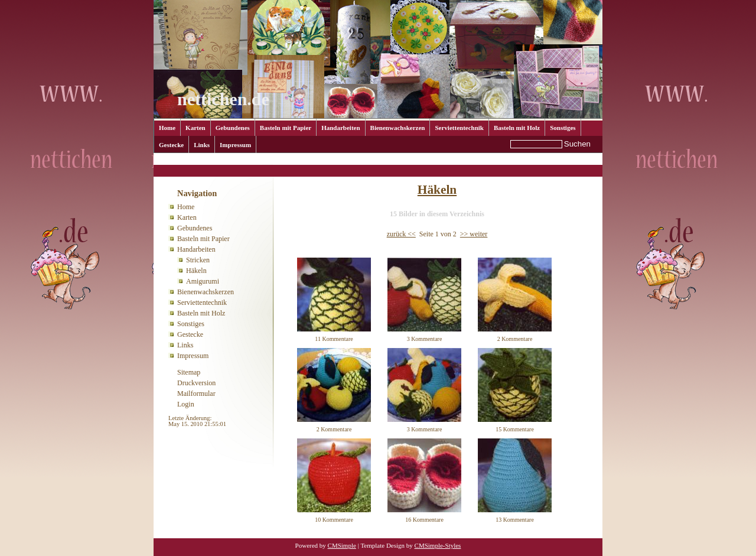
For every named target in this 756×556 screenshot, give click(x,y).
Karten (195, 128)
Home (167, 128)
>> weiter (474, 234)
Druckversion (196, 383)
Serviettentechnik (459, 128)
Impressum (235, 145)
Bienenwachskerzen (398, 128)
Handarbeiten (340, 128)
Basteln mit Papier (286, 128)
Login (186, 404)
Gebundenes (233, 128)
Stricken (198, 260)
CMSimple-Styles (438, 545)
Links (202, 145)
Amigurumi (203, 281)
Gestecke (171, 145)
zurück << (401, 234)
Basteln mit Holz (517, 128)
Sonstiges (563, 128)
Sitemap (189, 372)
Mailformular (196, 394)
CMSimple (342, 545)
